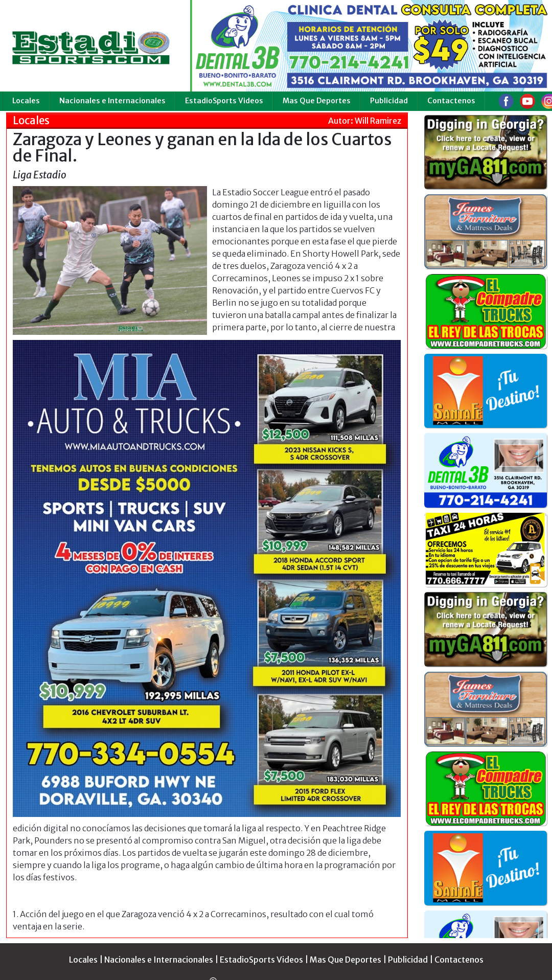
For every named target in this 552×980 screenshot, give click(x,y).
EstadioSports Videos (224, 101)
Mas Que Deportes (317, 101)
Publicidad (389, 101)
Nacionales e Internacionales (112, 101)
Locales (26, 101)
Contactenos (451, 101)
